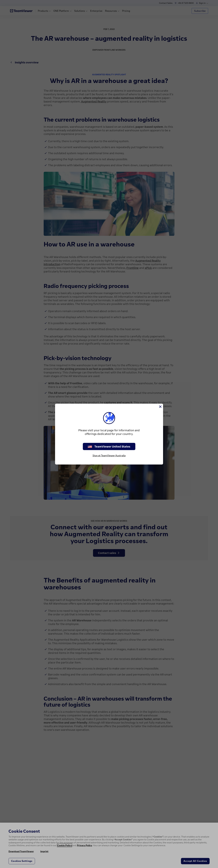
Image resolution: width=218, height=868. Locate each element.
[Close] (160, 407)
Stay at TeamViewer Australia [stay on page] (109, 455)
